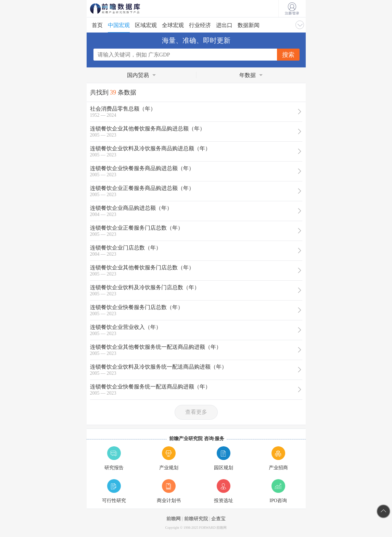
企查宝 (218, 519)
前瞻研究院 (196, 519)
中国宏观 (119, 25)
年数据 (248, 75)
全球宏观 (173, 25)
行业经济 (200, 25)
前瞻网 (174, 519)
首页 (97, 25)
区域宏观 (146, 25)
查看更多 (196, 412)
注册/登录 (292, 9)
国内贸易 (138, 75)
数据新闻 (249, 25)
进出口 (224, 25)
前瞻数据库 (124, 9)
